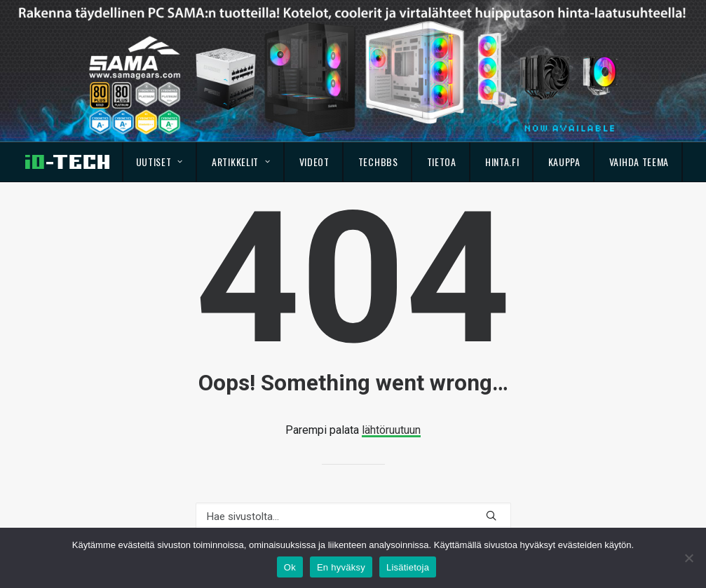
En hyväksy (341, 567)
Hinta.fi (502, 162)
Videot (314, 162)
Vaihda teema (639, 162)
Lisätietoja (408, 567)
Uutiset (159, 162)
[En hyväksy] (688, 558)
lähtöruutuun (391, 430)
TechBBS (378, 162)
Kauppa (564, 162)
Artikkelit (241, 162)
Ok (290, 567)
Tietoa (442, 162)
